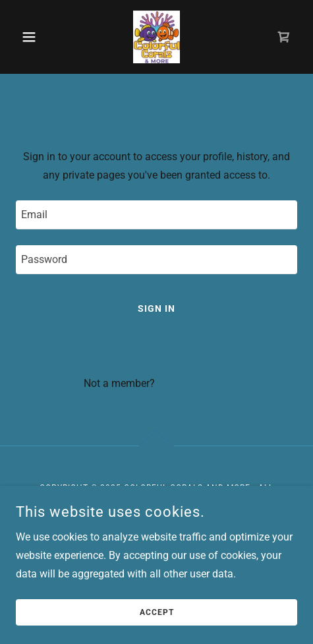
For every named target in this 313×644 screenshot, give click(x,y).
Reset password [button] (157, 350)
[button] (37, 37)
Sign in (156, 308)
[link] (156, 37)
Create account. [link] (194, 383)
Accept (157, 612)
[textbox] (156, 215)
